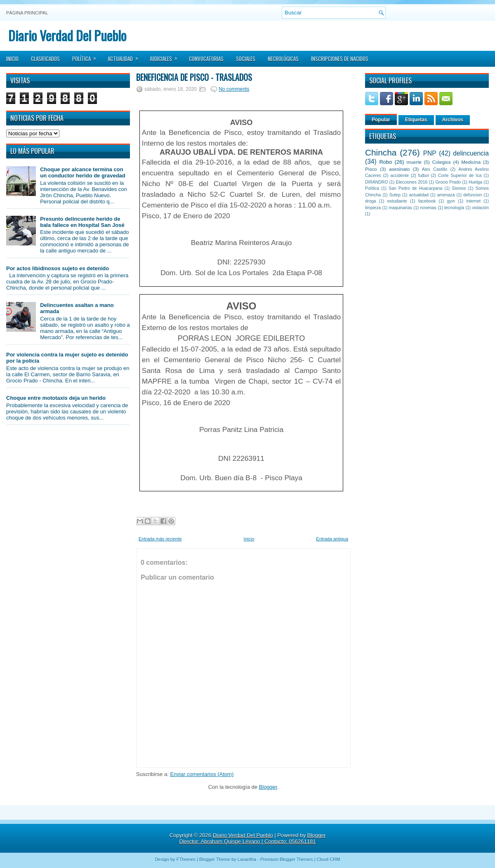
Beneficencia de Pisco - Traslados (194, 77)
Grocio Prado (448, 182)
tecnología (454, 208)
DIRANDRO (376, 182)
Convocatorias (206, 59)
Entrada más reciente (160, 539)
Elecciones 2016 (412, 182)
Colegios (441, 162)
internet (473, 201)
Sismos (459, 188)
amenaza (446, 195)
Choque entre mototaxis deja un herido (56, 398)
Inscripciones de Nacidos (340, 59)
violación (481, 208)
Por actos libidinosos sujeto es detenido (58, 268)
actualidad (419, 195)
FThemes (186, 859)
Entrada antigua (332, 539)
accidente (400, 176)
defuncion (473, 195)
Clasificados (45, 59)
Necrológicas (283, 59)
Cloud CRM (328, 859)
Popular (381, 120)
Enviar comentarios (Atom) (202, 774)
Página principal (27, 13)
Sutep (395, 195)
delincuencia (471, 153)
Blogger (268, 787)
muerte (414, 162)
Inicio (12, 59)
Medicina (471, 162)
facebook (427, 201)
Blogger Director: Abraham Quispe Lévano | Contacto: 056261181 (253, 838)
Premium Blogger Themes (287, 859)
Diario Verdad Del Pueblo (67, 35)
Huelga (475, 182)
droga (371, 201)
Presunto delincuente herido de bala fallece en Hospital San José (82, 222)
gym (451, 201)
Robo (385, 162)
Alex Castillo (435, 169)
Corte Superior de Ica (460, 176)
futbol (423, 176)
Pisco (371, 169)
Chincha (381, 152)
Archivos (453, 120)
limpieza (373, 208)
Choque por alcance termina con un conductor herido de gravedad (83, 172)
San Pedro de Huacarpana (415, 188)
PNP (430, 153)
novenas (428, 208)
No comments (234, 89)
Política (87, 56)
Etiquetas (416, 120)
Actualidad (126, 56)
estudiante (397, 201)
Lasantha (247, 859)
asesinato (399, 169)
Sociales (246, 59)
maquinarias (401, 208)
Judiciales (166, 56)
